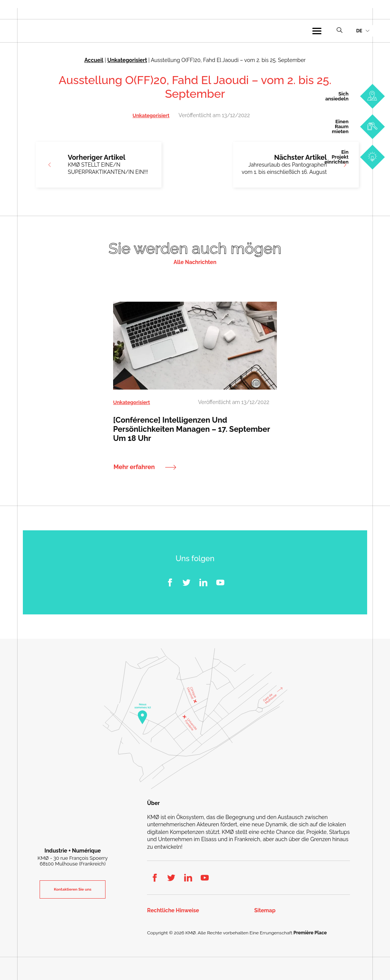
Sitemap (265, 910)
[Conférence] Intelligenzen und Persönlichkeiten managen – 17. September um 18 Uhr (192, 429)
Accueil (94, 60)
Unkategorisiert (127, 60)
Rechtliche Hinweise (173, 910)
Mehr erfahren (134, 467)
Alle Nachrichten (195, 262)
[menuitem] (363, 31)
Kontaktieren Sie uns (72, 889)
